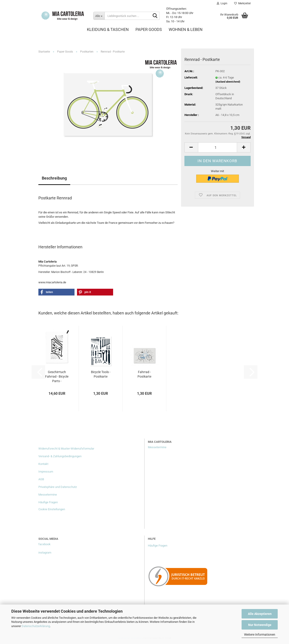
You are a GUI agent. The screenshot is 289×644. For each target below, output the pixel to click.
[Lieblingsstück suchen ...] (99, 16)
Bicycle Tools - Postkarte (101, 374)
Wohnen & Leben (186, 29)
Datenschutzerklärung (36, 626)
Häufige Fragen (48, 502)
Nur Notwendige (260, 625)
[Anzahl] (218, 147)
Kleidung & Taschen (108, 29)
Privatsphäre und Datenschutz (58, 487)
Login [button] (222, 3)
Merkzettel (242, 3)
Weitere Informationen (260, 635)
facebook (44, 544)
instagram (45, 553)
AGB (41, 479)
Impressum (46, 472)
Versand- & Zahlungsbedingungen (60, 456)
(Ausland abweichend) (228, 82)
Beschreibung (54, 178)
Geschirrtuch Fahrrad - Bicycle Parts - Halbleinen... (57, 377)
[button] (191, 147)
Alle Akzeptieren (260, 614)
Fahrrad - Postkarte (144, 374)
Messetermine (48, 495)
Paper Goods (149, 29)
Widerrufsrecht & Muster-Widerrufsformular (66, 449)
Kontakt (43, 464)
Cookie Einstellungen (52, 509)
